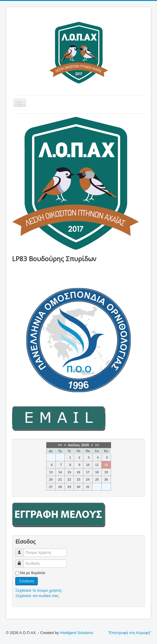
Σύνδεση (27, 581)
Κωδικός (22, 561)
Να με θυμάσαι (33, 573)
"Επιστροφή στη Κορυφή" (129, 633)
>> (97, 445)
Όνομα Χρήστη (22, 550)
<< (60, 445)
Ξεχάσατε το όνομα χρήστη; (39, 590)
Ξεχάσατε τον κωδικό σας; (37, 596)
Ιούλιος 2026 (78, 445)
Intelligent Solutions (77, 633)
